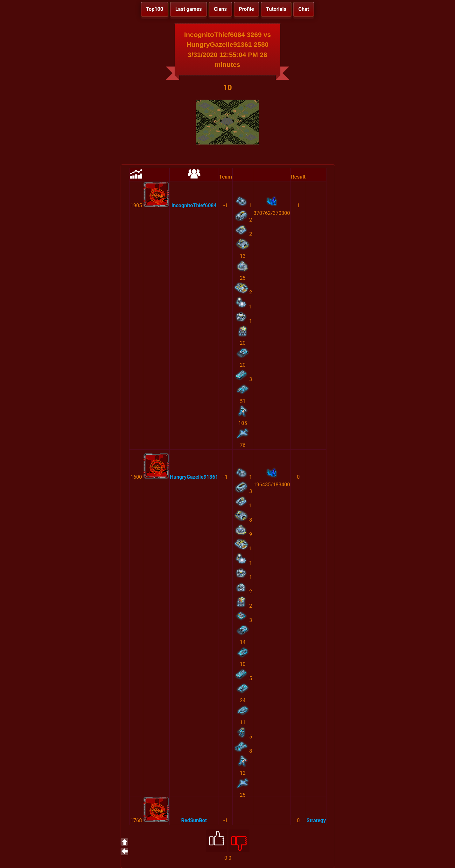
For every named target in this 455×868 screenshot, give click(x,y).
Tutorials (276, 9)
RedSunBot (194, 820)
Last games (189, 9)
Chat (304, 9)
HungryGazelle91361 (194, 477)
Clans (220, 9)
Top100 (155, 9)
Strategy (316, 820)
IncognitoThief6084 (194, 205)
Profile (247, 9)
